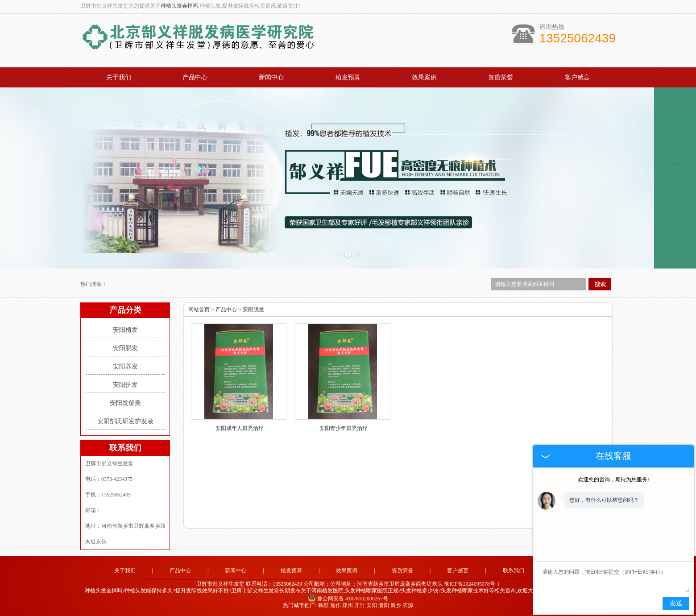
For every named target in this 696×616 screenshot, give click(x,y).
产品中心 (195, 77)
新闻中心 (271, 77)
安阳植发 (125, 330)
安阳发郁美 (125, 403)
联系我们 (514, 571)
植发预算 (348, 77)
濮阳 (384, 605)
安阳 (372, 605)
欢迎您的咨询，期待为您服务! (613, 480)
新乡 (396, 605)
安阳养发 (125, 366)
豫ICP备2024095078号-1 (472, 584)
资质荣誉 (501, 77)
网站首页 (199, 310)
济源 (408, 605)
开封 (360, 605)
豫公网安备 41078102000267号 (348, 599)
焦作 (336, 605)
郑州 (348, 605)
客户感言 (577, 77)
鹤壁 (323, 605)
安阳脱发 (125, 348)
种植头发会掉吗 (179, 6)
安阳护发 (125, 385)
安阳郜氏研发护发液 (125, 421)
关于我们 (119, 77)
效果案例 (424, 77)
